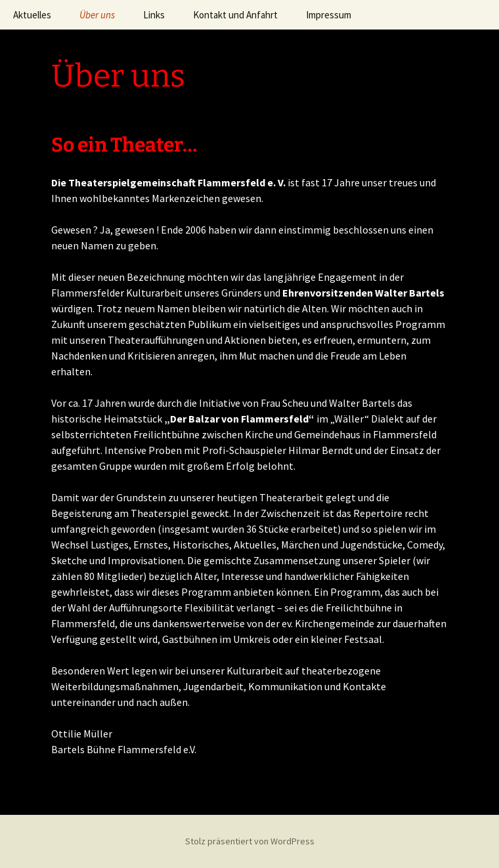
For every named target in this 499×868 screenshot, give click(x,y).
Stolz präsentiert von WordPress (250, 841)
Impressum (329, 15)
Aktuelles (32, 15)
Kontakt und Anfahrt (235, 15)
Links (154, 15)
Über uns (97, 15)
